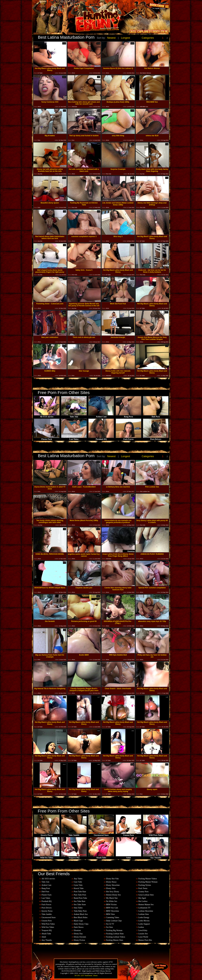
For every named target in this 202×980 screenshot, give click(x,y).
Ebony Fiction (79, 940)
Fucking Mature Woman (148, 882)
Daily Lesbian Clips (114, 921)
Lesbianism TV (144, 908)
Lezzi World (143, 937)
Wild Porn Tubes (156, 834)
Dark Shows (79, 927)
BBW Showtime (113, 911)
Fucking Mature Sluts (115, 940)
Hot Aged (142, 898)
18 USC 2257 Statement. (83, 975)
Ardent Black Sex (81, 914)
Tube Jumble (74, 834)
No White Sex (112, 901)
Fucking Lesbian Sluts (115, 934)
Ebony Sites (111, 888)
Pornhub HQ (101, 438)
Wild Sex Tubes (47, 857)
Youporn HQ (74, 857)
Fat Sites (109, 927)
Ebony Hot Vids (112, 879)
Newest (111, 38)
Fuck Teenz (143, 888)
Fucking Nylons (145, 885)
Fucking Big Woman (114, 930)
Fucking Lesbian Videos (116, 937)
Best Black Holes (81, 917)
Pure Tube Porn (80, 895)
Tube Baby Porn (80, 911)
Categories (148, 38)
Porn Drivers (156, 438)
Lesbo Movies (144, 921)
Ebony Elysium (80, 937)
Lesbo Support (144, 924)
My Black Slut (112, 898)
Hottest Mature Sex (146, 905)
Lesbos (141, 927)
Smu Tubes (78, 908)
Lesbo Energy (144, 917)
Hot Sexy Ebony (113, 892)
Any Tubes (78, 879)
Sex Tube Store (80, 905)
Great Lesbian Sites (146, 895)
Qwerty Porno (47, 834)
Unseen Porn (128, 834)
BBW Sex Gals (112, 908)
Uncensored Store (101, 834)
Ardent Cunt (101, 416)
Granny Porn (143, 892)
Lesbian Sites (144, 914)
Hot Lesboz (143, 901)
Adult (128, 857)
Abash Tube (101, 857)
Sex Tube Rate (80, 901)
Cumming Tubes (113, 917)
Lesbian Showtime (146, 911)
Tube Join (74, 416)
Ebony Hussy (111, 882)
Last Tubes (74, 438)
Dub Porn (156, 416)
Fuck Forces (128, 438)
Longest (126, 38)
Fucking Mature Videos (148, 879)
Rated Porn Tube (80, 898)
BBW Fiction (111, 905)
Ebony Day (78, 934)
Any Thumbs (156, 857)
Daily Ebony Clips (81, 924)
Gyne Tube (78, 885)
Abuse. (95, 975)
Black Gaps (78, 921)
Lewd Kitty (143, 930)
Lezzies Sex (143, 934)
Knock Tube (79, 888)
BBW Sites (110, 914)
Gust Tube (78, 882)
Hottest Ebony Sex (113, 895)
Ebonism (77, 930)
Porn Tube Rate (80, 892)
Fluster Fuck (47, 438)
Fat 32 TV (110, 924)
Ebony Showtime (113, 885)
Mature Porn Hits (145, 940)
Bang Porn (128, 416)
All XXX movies (47, 416)
